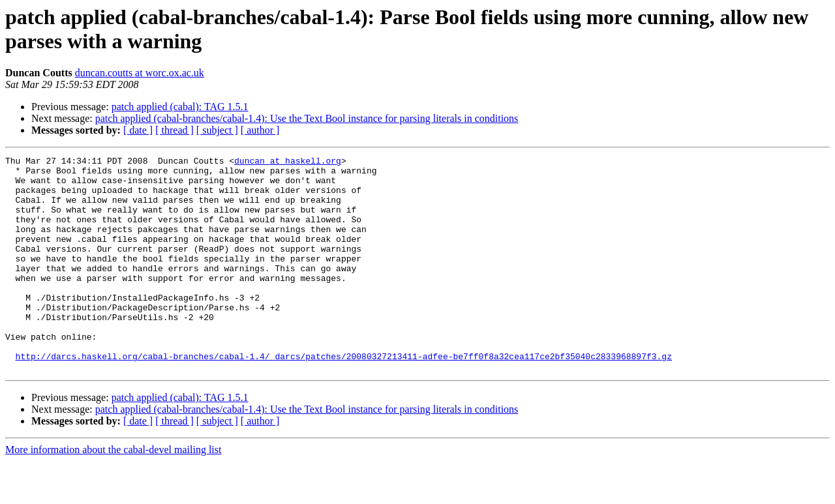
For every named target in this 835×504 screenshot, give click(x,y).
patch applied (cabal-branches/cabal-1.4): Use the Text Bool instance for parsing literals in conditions (307, 118)
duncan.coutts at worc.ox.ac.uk (140, 73)
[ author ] (260, 130)
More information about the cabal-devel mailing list (113, 493)
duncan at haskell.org (288, 162)
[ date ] (138, 130)
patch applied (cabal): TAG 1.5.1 (180, 107)
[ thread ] (175, 130)
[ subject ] (217, 130)
